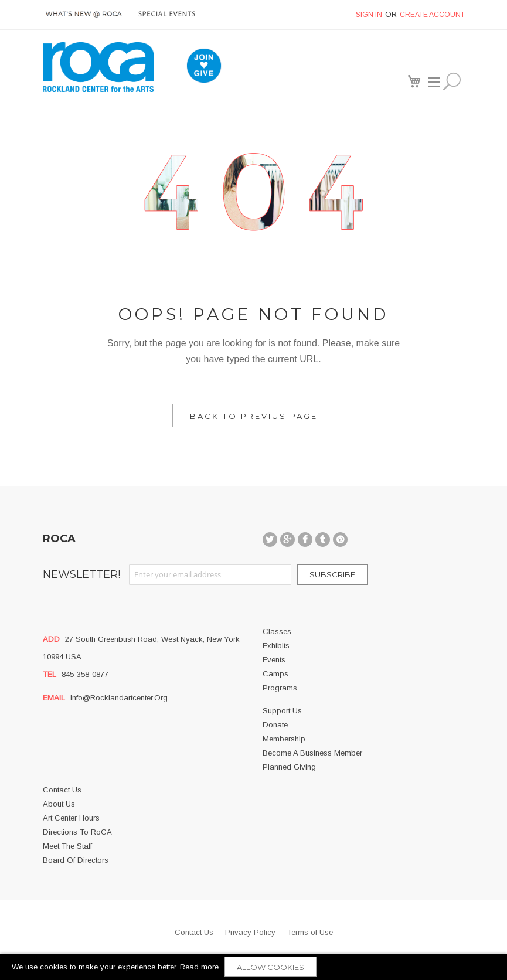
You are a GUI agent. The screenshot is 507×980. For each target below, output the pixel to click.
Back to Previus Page (254, 416)
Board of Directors (76, 860)
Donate (275, 725)
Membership (284, 739)
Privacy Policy (250, 932)
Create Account (432, 15)
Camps (275, 674)
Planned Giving (289, 767)
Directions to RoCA (77, 832)
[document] (253, 967)
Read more (199, 967)
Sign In (369, 15)
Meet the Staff (67, 846)
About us (59, 804)
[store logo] (98, 67)
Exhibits (276, 646)
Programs (280, 688)
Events (274, 660)
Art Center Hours (71, 818)
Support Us (282, 711)
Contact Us (62, 790)
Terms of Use (310, 932)
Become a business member (312, 753)
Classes (277, 632)
